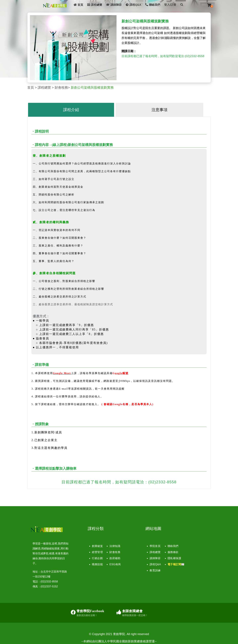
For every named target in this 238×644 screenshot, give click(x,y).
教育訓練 (155, 570)
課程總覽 (95, 5)
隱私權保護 (174, 558)
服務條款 (173, 552)
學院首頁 (155, 546)
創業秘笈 (97, 546)
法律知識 (115, 546)
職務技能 (97, 564)
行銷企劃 (97, 558)
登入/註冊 (170, 5)
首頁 (78, 5)
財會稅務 (61, 87)
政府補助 (115, 558)
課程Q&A (134, 5)
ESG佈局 (115, 564)
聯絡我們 (153, 5)
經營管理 (97, 552)
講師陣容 (114, 5)
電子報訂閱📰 (176, 564)
